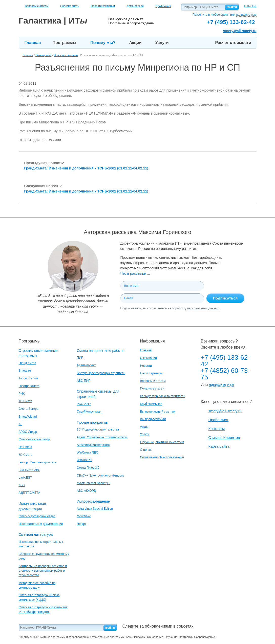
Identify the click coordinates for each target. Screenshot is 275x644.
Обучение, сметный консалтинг (162, 442)
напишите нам (246, 15)
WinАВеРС (84, 460)
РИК (22, 394)
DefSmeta (25, 447)
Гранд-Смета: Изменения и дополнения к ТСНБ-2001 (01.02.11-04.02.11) (86, 168)
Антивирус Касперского (93, 445)
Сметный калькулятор (34, 439)
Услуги (162, 43)
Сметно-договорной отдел (37, 516)
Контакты (217, 429)
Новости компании (103, 6)
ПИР (80, 358)
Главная (33, 43)
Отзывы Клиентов (224, 437)
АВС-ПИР (84, 381)
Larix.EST (25, 478)
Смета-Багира (29, 409)
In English (250, 6)
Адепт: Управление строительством (102, 437)
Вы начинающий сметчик (158, 412)
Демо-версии (135, 6)
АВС (22, 485)
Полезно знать (70, 6)
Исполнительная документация (41, 524)
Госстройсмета (29, 386)
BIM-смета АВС (30, 470)
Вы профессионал (153, 419)
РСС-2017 (84, 404)
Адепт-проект (86, 365)
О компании (149, 358)
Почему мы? (103, 43)
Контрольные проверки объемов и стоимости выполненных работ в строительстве (43, 571)
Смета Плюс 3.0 (88, 468)
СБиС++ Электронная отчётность (101, 476)
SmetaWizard (28, 417)
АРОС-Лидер (28, 432)
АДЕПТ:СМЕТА (29, 493)
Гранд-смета (27, 363)
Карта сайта (219, 446)
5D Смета (26, 455)
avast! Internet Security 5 (94, 483)
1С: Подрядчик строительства (98, 430)
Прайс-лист (219, 420)
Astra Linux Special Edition (95, 509)
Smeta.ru (25, 371)
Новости (146, 366)
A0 (21, 424)
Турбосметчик (28, 378)
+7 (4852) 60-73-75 (225, 374)
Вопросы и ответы (37, 6)
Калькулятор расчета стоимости (163, 396)
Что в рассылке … (135, 273)
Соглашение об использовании (162, 457)
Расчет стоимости (233, 43)
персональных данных (203, 308)
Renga (81, 524)
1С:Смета (26, 401)
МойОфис (84, 516)
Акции (135, 43)
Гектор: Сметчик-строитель (38, 462)
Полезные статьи (152, 389)
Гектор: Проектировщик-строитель (101, 373)
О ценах (146, 450)
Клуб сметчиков (151, 404)
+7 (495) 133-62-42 (225, 361)
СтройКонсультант (90, 412)
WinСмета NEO (88, 453)
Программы (65, 43)
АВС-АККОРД (86, 491)
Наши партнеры (151, 373)
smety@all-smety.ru (240, 31)
